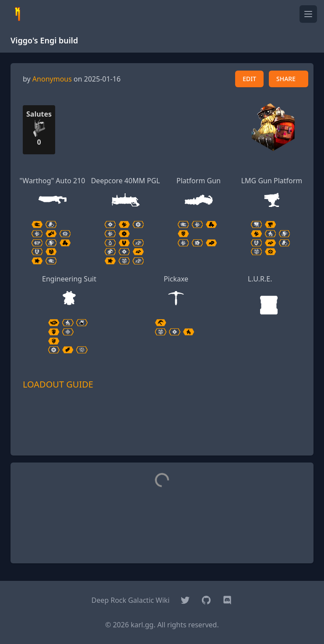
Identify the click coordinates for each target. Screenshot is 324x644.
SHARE (286, 79)
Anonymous (52, 79)
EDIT (249, 79)
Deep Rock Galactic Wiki (131, 600)
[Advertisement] (162, 435)
